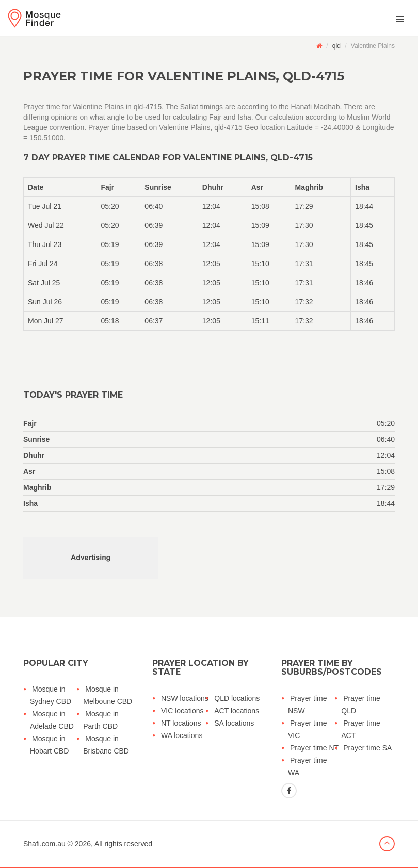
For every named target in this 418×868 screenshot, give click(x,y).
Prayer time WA (308, 766)
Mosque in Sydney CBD (51, 695)
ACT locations (237, 711)
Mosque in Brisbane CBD (106, 745)
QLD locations (237, 698)
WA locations (182, 735)
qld (336, 46)
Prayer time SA (367, 748)
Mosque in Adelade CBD (52, 720)
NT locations (181, 723)
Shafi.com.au (44, 844)
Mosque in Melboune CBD (108, 695)
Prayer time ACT (361, 729)
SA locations (234, 723)
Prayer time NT (314, 748)
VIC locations (182, 711)
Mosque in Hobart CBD (49, 745)
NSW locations (185, 698)
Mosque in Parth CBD (101, 720)
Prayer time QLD (361, 705)
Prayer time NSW (308, 705)
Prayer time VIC (308, 729)
